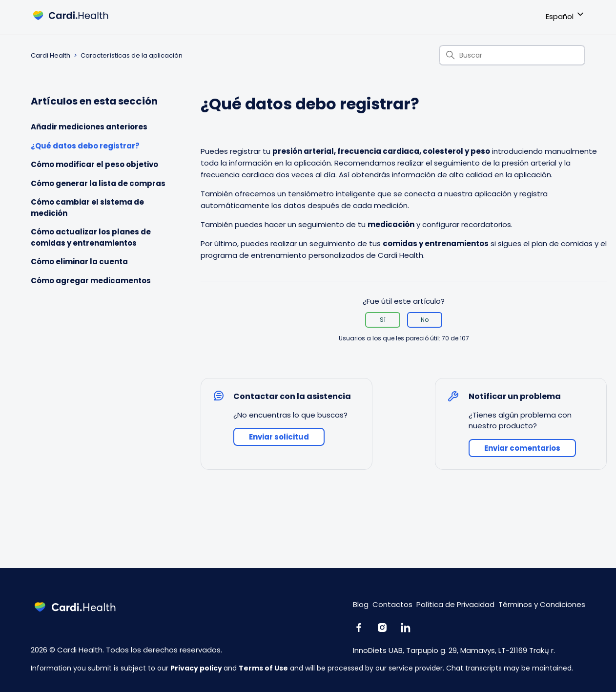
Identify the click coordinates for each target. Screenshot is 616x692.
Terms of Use (263, 668)
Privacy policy (197, 668)
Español (565, 15)
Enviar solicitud (279, 437)
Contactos (392, 604)
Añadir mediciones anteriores (89, 127)
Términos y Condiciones (542, 604)
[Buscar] (512, 55)
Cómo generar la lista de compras (98, 183)
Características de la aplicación (132, 55)
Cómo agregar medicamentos (91, 281)
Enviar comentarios (522, 448)
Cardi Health (51, 55)
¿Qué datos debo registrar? (85, 146)
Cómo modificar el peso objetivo (94, 164)
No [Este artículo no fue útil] (425, 320)
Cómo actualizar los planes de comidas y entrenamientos (91, 237)
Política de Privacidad (455, 604)
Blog (361, 604)
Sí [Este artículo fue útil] (383, 320)
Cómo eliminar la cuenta (79, 262)
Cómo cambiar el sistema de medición (87, 208)
